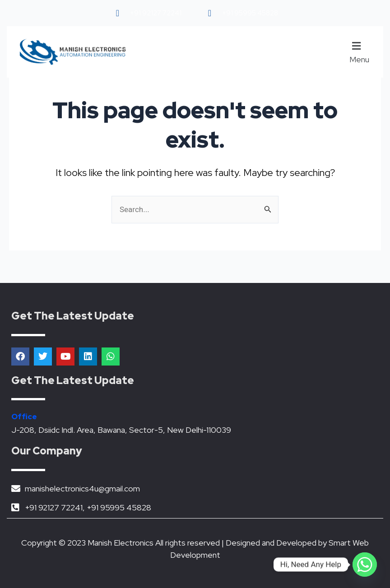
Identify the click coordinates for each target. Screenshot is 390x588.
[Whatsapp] (365, 565)
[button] (362, 52)
